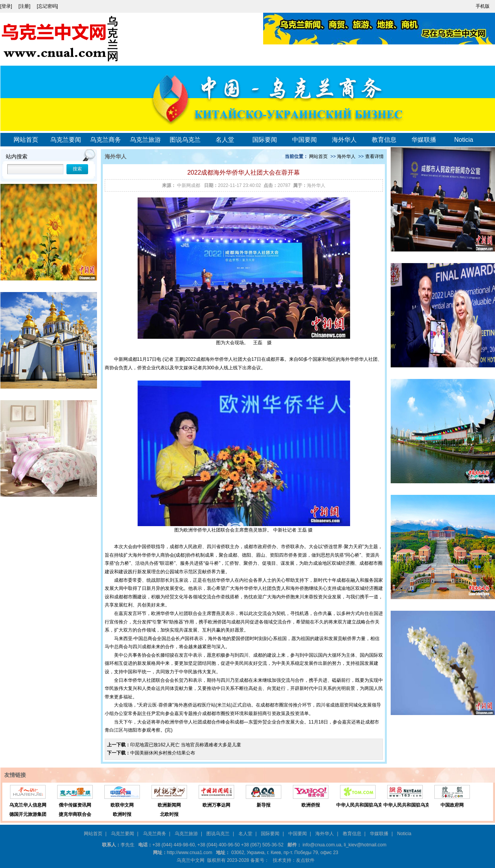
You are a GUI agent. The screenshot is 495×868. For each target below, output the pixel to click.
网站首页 (26, 140)
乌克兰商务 (105, 140)
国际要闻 (265, 140)
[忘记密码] (47, 6)
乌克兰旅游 (145, 140)
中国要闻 (304, 140)
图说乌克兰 (185, 140)
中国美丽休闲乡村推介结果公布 (163, 753)
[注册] (25, 6)
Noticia (464, 140)
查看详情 (374, 156)
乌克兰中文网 (191, 860)
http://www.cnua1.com (190, 853)
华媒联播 (424, 140)
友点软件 (305, 860)
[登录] (7, 6)
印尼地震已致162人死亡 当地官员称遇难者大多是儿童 (186, 745)
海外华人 (344, 140)
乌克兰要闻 (66, 140)
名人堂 (225, 140)
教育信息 (384, 140)
